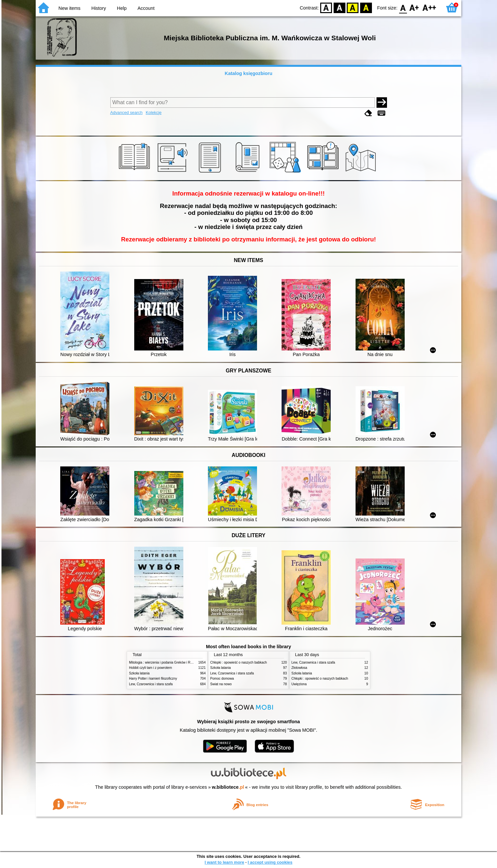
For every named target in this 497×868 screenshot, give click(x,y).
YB (353, 7)
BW (340, 7)
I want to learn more (224, 862)
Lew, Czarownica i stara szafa (151, 684)
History (99, 8)
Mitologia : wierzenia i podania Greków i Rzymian (165, 662)
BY (366, 7)
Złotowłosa (299, 668)
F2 (429, 7)
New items (70, 8)
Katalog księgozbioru (248, 73)
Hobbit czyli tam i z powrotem (150, 668)
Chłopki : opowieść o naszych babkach (239, 662)
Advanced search (127, 113)
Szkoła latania (139, 673)
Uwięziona (299, 684)
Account (146, 8)
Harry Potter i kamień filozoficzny (153, 679)
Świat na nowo (221, 684)
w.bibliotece (228, 787)
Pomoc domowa (222, 679)
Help (122, 8)
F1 (414, 7)
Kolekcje (154, 113)
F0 (403, 7)
